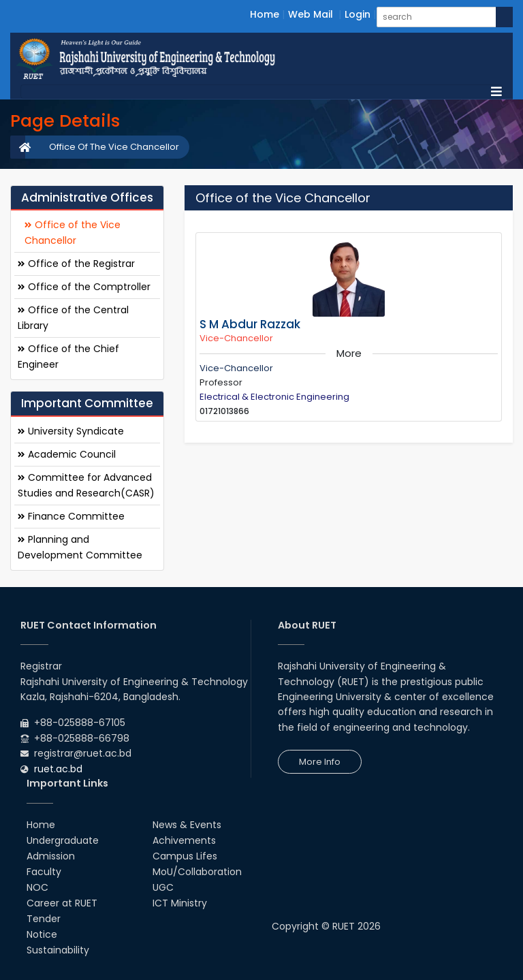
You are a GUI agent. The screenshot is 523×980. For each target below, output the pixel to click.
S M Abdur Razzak (250, 324)
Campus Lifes (185, 856)
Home (265, 14)
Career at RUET (62, 903)
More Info (320, 762)
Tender (44, 919)
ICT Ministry (180, 903)
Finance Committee (71, 516)
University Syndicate (71, 431)
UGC (163, 887)
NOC (37, 887)
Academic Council (67, 454)
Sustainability (58, 950)
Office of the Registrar (76, 264)
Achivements (184, 840)
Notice (42, 934)
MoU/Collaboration (197, 872)
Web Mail (311, 14)
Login (358, 14)
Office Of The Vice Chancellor (114, 147)
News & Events (187, 825)
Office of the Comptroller (84, 287)
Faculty (44, 872)
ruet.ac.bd (58, 769)
